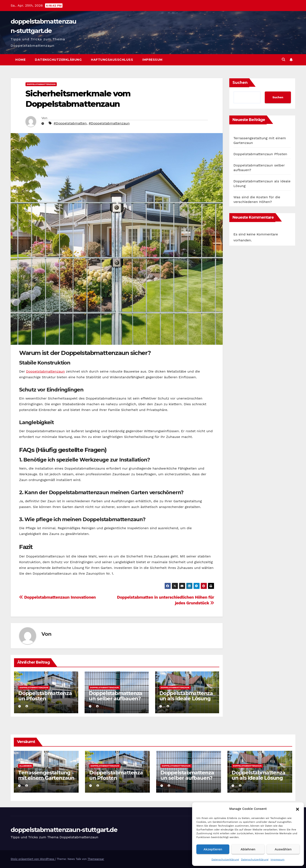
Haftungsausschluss (112, 60)
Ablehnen (248, 849)
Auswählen (283, 849)
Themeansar (96, 859)
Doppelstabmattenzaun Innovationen (57, 597)
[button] (297, 809)
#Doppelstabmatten (70, 123)
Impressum (278, 860)
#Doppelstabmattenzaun (109, 123)
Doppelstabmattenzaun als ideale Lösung (186, 696)
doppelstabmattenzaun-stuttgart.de (64, 830)
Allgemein (25, 766)
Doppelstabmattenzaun (41, 84)
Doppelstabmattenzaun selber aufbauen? (115, 696)
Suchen (240, 83)
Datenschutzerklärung (225, 860)
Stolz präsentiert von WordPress (33, 859)
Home (20, 60)
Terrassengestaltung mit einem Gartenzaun (46, 775)
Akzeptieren (213, 849)
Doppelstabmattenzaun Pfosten (45, 696)
